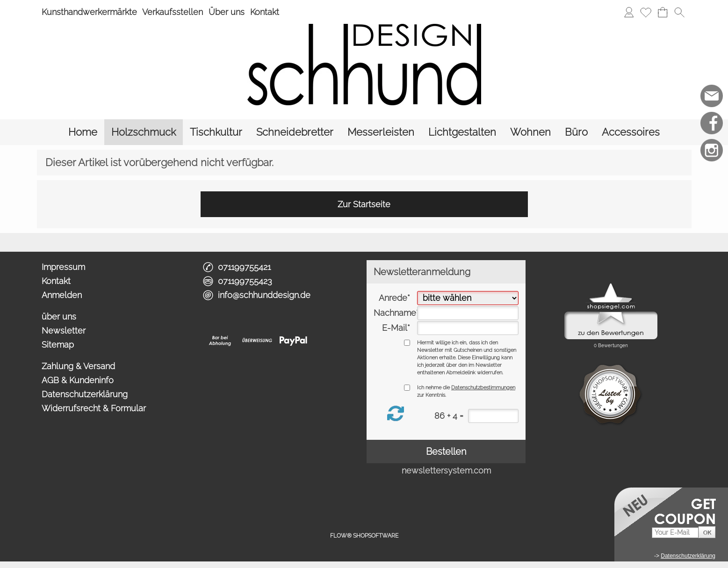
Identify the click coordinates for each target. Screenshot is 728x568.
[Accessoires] (631, 132)
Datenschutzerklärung (85, 394)
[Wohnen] (530, 132)
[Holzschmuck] (144, 132)
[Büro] (576, 132)
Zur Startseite (364, 204)
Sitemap (58, 345)
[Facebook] (712, 123)
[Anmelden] (629, 12)
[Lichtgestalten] (462, 132)
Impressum (63, 267)
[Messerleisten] (381, 132)
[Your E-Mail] (675, 533)
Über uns (227, 12)
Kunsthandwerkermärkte (89, 12)
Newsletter (64, 331)
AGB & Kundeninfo (78, 380)
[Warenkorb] (663, 12)
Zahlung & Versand (78, 366)
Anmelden (62, 295)
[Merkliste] (646, 12)
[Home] (83, 132)
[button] (679, 12)
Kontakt (265, 12)
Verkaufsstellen (173, 12)
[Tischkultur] (216, 132)
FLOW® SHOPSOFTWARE (364, 536)
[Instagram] (712, 150)
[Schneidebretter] (295, 132)
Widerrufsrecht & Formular (94, 408)
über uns (59, 317)
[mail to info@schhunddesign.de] (712, 96)
